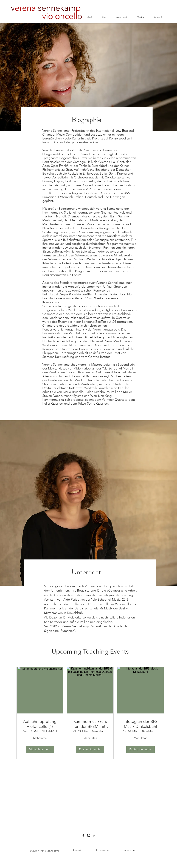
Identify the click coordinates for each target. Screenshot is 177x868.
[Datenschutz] (130, 850)
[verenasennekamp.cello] (89, 835)
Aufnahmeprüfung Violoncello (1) (40, 724)
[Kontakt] (77, 850)
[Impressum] (102, 850)
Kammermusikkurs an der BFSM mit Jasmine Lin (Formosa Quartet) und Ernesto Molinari (90, 724)
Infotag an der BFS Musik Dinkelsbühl (141, 724)
